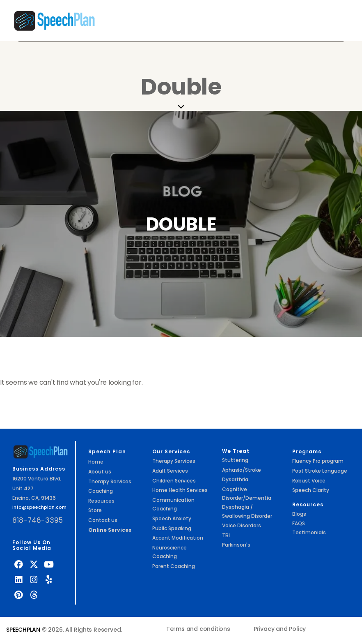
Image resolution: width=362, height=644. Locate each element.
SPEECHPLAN (23, 630)
